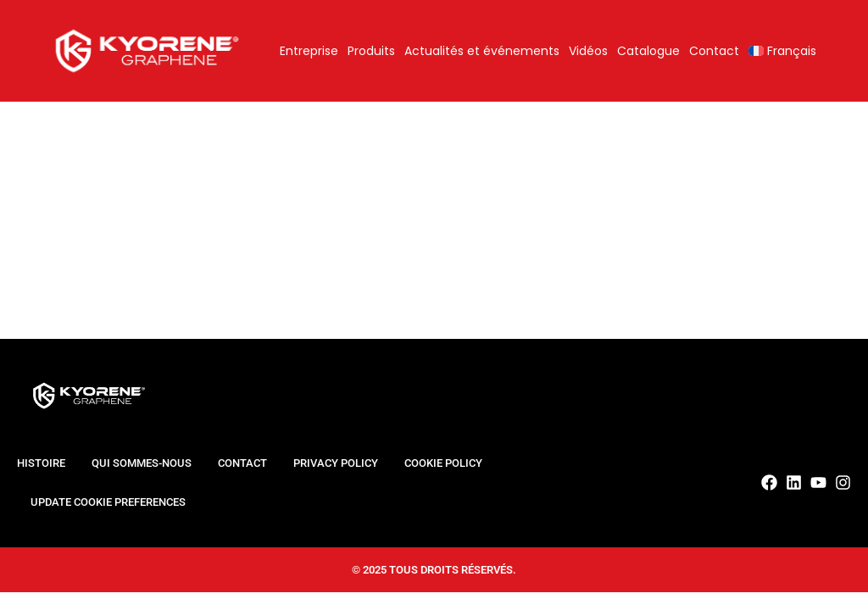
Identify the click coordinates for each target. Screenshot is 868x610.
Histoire (41, 463)
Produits (371, 51)
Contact (714, 51)
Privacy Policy (336, 463)
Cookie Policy (443, 463)
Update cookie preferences (108, 502)
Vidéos (588, 51)
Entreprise (309, 51)
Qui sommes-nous (142, 463)
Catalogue (648, 51)
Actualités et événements (482, 51)
